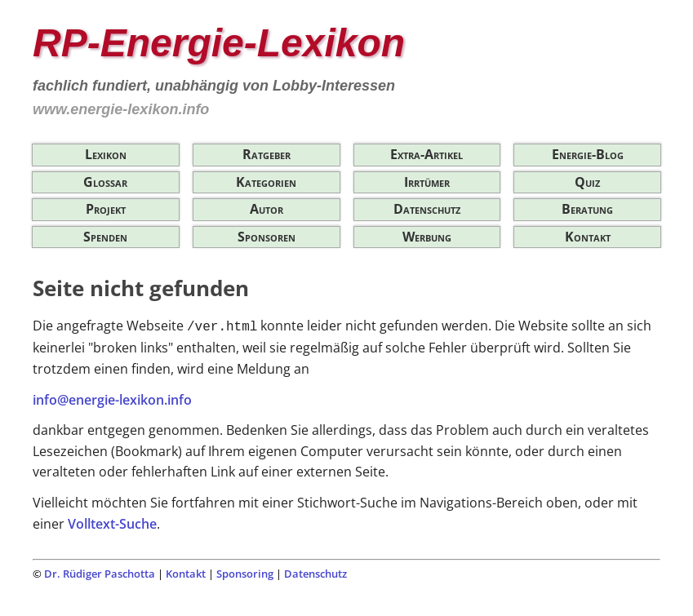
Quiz (587, 182)
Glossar (105, 182)
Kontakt (588, 237)
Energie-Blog (588, 154)
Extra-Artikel (426, 154)
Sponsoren (267, 237)
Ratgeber (267, 154)
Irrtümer (427, 182)
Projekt (106, 209)
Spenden (105, 237)
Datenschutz (427, 209)
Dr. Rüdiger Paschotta (100, 574)
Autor (267, 209)
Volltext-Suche (112, 524)
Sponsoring (245, 574)
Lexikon (106, 154)
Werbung (427, 237)
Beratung (587, 209)
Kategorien (266, 182)
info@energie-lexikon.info (112, 400)
